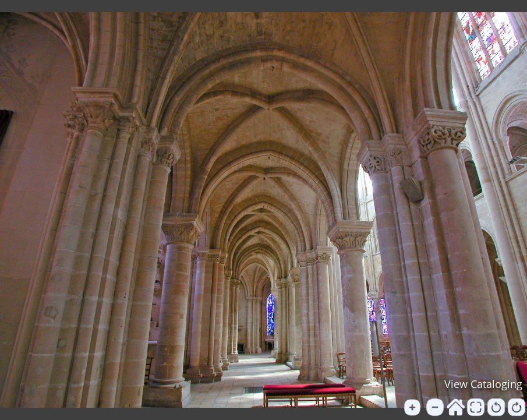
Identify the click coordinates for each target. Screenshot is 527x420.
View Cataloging (483, 384)
